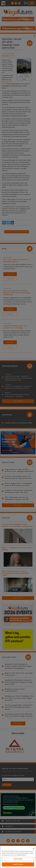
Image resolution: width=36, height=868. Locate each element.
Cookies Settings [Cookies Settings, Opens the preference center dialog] (18, 859)
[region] (18, 857)
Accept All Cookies (18, 864)
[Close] (34, 848)
